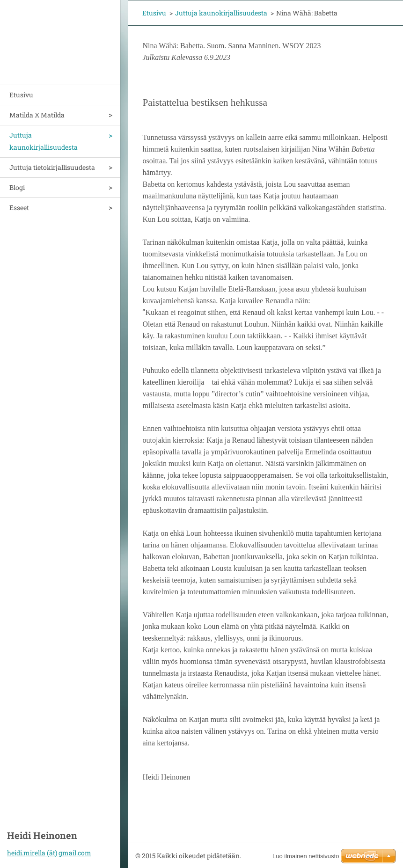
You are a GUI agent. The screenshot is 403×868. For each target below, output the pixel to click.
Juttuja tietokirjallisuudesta (52, 167)
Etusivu (21, 95)
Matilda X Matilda (37, 115)
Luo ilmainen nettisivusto (306, 856)
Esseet (19, 208)
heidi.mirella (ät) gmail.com (49, 853)
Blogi (17, 187)
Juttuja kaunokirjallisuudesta (44, 141)
